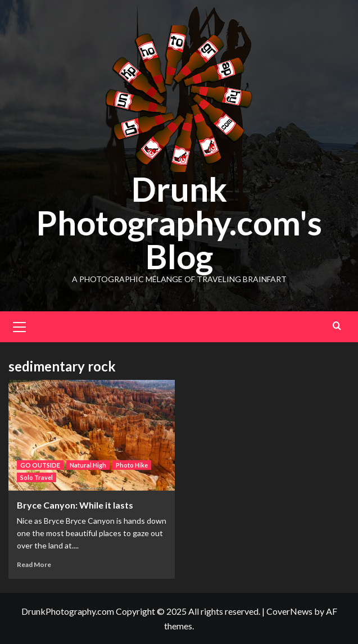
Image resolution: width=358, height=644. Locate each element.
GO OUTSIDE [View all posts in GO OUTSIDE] (40, 465)
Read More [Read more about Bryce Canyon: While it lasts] (34, 564)
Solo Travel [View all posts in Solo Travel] (37, 477)
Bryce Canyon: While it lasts (75, 505)
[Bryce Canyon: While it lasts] (92, 435)
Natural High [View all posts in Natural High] (88, 465)
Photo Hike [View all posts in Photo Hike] (132, 465)
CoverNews (289, 611)
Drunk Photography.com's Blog (179, 223)
